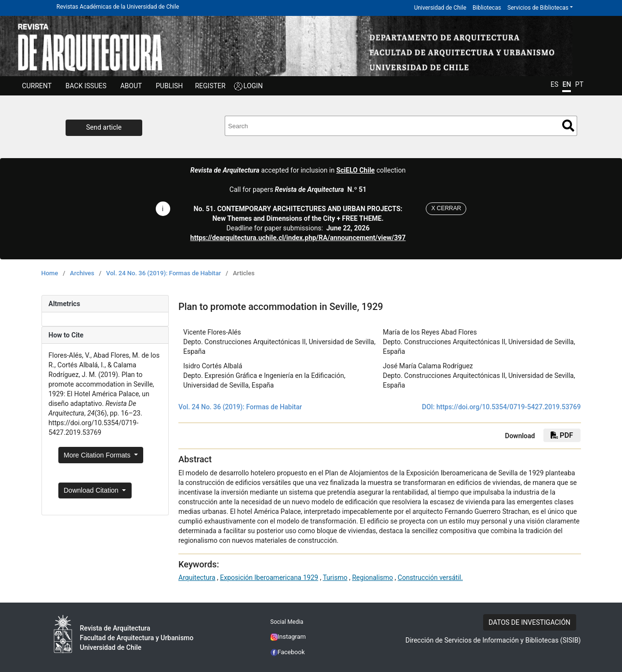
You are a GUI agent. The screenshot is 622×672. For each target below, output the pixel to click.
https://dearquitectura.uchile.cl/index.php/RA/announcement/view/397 (298, 238)
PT (579, 84)
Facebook (288, 652)
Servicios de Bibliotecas (538, 8)
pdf (562, 435)
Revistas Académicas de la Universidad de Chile (118, 7)
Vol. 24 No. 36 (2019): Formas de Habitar (163, 273)
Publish (169, 86)
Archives (82, 273)
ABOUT (131, 86)
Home (50, 273)
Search (568, 126)
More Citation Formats (98, 455)
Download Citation (92, 490)
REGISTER (210, 86)
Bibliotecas (487, 8)
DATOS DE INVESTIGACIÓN (529, 622)
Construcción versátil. (430, 578)
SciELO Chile (355, 170)
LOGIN (253, 86)
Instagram (288, 637)
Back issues (86, 86)
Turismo (335, 578)
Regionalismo (372, 578)
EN (567, 84)
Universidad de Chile (440, 8)
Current (37, 86)
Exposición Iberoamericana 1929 (269, 578)
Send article (104, 127)
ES (554, 84)
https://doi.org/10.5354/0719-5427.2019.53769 (509, 407)
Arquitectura (197, 578)
